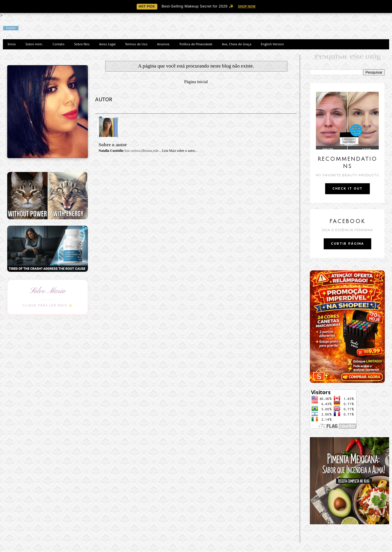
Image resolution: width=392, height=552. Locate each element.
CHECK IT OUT (347, 189)
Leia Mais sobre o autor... (180, 151)
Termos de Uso (136, 44)
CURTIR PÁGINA (347, 244)
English (11, 28)
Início (12, 44)
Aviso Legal (107, 44)
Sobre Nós (82, 44)
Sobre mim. (34, 44)
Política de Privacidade (196, 44)
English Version (272, 44)
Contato (59, 44)
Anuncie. (164, 44)
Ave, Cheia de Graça (237, 44)
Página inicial (196, 82)
